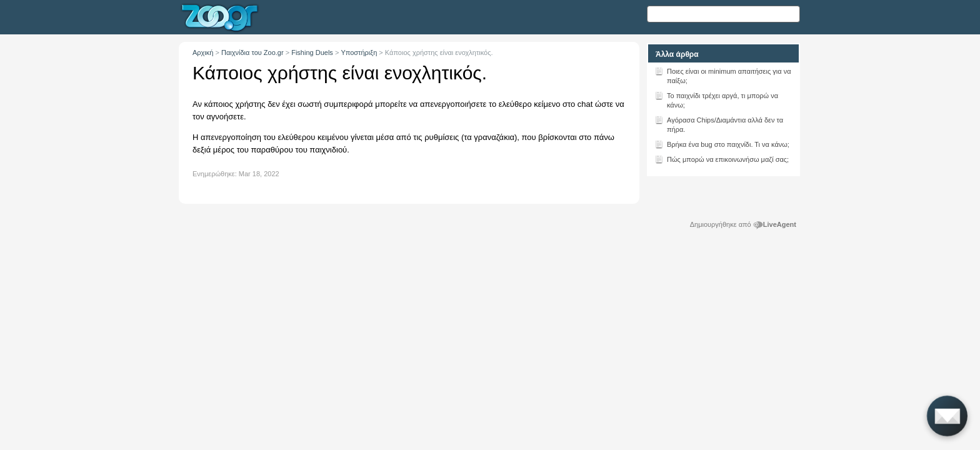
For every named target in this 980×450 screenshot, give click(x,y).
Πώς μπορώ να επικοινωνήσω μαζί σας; (722, 159)
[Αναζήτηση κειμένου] (723, 14)
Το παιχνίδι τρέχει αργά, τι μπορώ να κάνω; (716, 99)
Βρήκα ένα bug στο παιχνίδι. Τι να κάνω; (722, 144)
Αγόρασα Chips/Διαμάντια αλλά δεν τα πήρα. (719, 124)
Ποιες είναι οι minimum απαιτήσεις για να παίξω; (723, 75)
